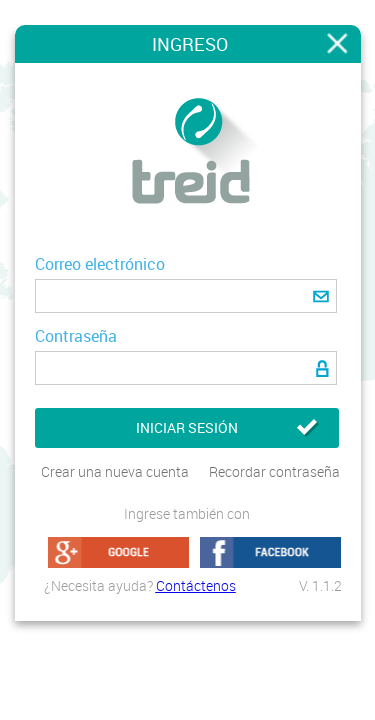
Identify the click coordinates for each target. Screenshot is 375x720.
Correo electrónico (100, 264)
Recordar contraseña (274, 471)
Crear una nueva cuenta (115, 471)
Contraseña (76, 336)
